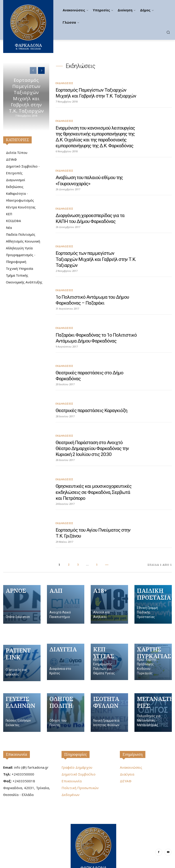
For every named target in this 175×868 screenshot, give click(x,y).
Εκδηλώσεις (64, 83)
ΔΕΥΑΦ (126, 768)
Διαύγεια (127, 761)
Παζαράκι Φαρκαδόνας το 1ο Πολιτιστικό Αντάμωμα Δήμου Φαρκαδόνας (96, 328)
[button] (168, 32)
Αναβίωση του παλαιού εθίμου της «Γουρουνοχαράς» (89, 179)
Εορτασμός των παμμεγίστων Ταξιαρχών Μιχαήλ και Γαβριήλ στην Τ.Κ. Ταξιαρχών (96, 253)
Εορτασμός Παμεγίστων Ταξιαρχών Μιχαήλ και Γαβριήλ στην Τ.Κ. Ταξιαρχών (26, 95)
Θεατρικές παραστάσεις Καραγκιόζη (91, 400)
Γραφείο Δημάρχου (77, 755)
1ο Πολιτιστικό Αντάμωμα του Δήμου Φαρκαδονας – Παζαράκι (92, 291)
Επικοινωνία (17, 742)
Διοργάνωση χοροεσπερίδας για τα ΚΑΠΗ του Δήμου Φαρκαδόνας (90, 216)
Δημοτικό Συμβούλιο (78, 761)
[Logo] (93, 836)
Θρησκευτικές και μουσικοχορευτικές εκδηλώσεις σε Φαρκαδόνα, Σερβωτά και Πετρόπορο (93, 480)
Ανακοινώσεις (131, 755)
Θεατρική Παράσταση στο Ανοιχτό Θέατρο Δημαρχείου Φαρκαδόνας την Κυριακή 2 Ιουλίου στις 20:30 (92, 437)
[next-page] (41, 70)
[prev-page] (33, 70)
